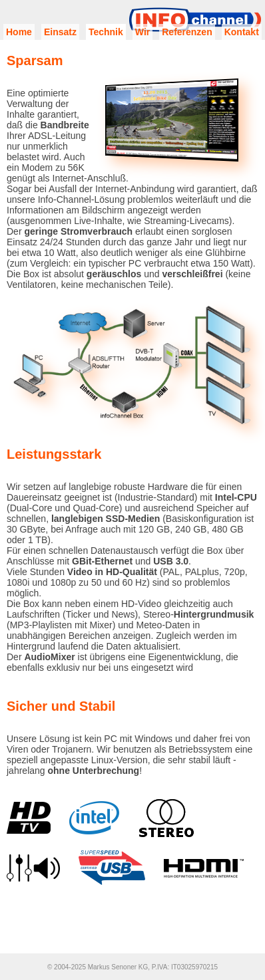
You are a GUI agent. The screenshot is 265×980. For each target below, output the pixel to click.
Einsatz (60, 32)
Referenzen (187, 32)
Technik (106, 32)
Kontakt (242, 32)
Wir (142, 32)
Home (19, 32)
